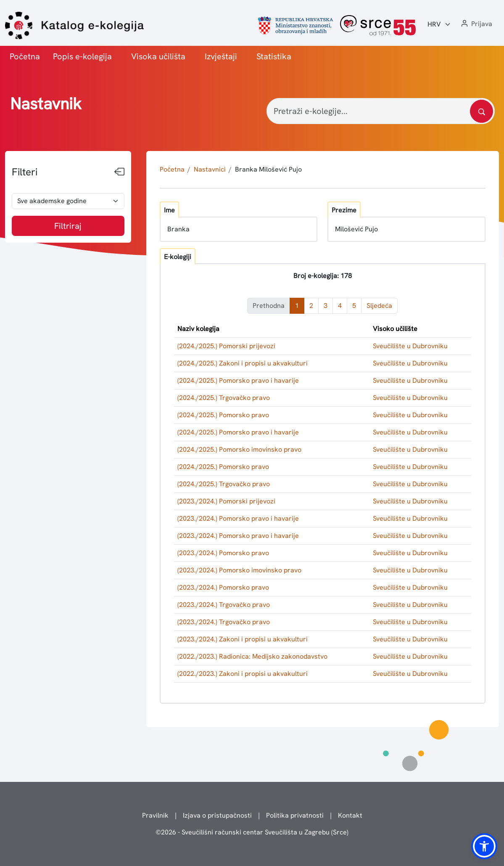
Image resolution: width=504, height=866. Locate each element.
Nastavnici (210, 169)
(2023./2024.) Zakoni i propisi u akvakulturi (243, 639)
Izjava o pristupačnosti (217, 815)
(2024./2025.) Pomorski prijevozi (226, 346)
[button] (476, 24)
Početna (25, 56)
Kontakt (350, 815)
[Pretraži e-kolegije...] (381, 111)
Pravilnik (155, 815)
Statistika (274, 56)
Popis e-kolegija (82, 56)
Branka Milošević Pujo (268, 169)
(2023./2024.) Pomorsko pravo (223, 553)
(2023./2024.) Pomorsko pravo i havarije (238, 518)
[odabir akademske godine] (68, 201)
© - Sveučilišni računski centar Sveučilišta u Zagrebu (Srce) (252, 832)
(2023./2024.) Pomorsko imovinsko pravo (239, 570)
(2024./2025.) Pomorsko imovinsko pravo (239, 449)
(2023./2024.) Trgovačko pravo (224, 605)
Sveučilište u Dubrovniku (410, 346)
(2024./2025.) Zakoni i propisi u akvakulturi (243, 363)
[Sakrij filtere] (119, 172)
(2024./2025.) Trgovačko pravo (224, 398)
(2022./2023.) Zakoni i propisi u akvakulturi (243, 674)
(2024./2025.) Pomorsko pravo (223, 415)
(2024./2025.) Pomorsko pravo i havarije (238, 380)
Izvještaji (221, 56)
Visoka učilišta (158, 56)
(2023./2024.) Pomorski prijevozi (226, 501)
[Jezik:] (439, 24)
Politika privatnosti (295, 815)
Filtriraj (68, 226)
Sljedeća (379, 306)
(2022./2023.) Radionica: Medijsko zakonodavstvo (252, 656)
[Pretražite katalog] (482, 111)
